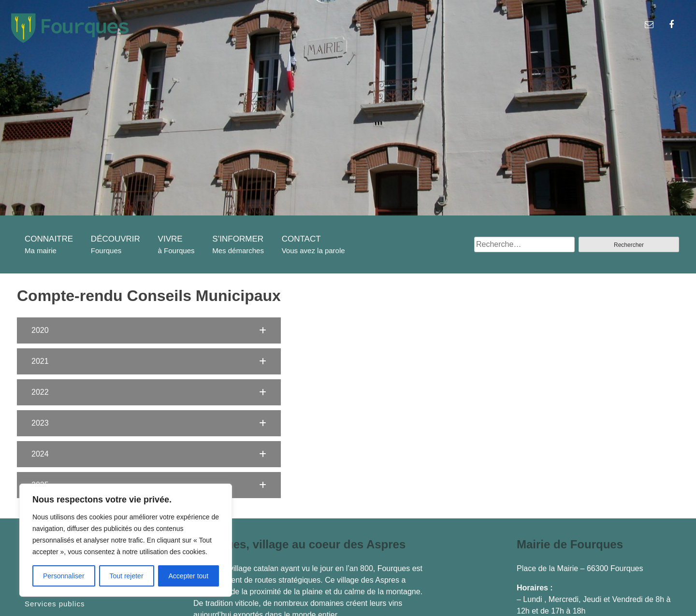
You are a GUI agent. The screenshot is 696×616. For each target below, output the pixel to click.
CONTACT (301, 239)
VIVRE (170, 239)
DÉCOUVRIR (116, 239)
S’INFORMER (238, 239)
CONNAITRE (49, 239)
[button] (149, 330)
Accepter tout (189, 576)
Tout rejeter (127, 576)
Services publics (55, 604)
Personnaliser (64, 576)
